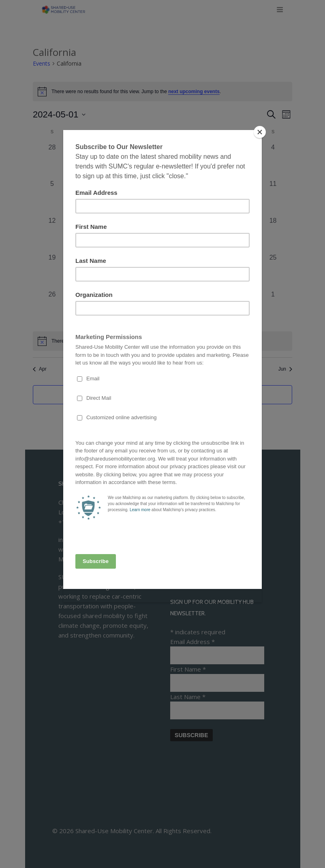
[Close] (260, 132)
